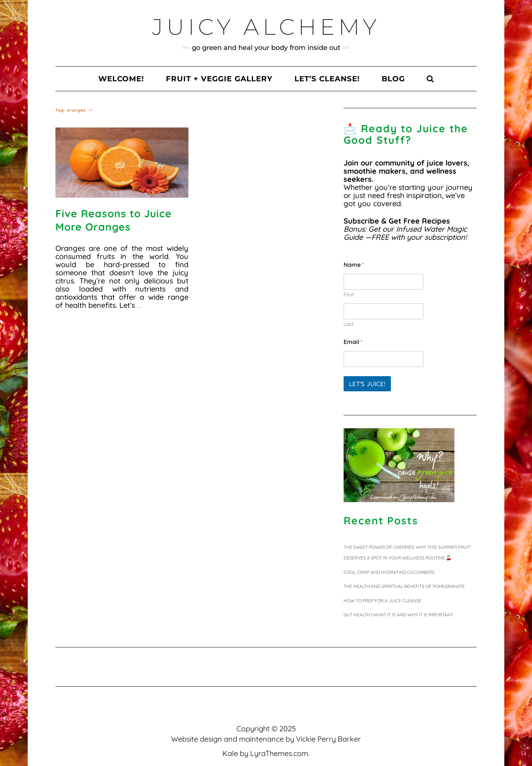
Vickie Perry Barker (328, 739)
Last (349, 324)
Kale (230, 753)
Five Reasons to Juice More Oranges (114, 220)
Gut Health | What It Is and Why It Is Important (398, 615)
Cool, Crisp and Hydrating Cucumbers (389, 572)
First (349, 295)
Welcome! (121, 79)
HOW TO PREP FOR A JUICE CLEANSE (383, 601)
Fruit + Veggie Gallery (219, 79)
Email (353, 342)
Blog (393, 79)
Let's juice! (367, 384)
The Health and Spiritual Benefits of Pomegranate (404, 586)
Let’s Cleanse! (327, 79)
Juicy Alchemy (266, 27)
